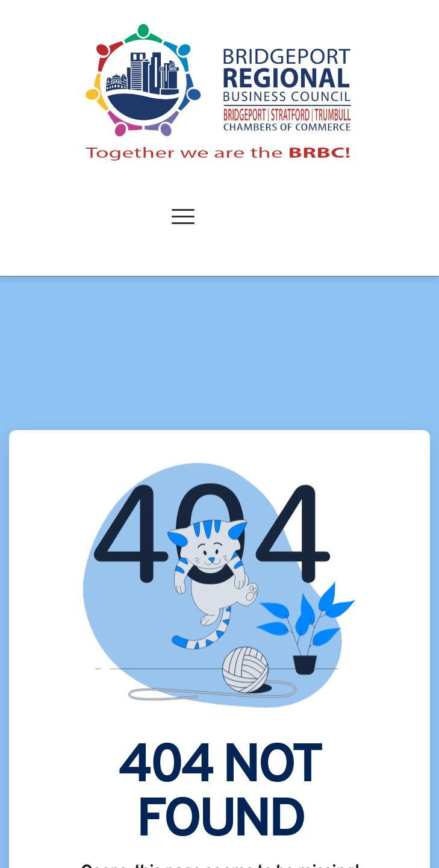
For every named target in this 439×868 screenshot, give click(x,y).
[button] (183, 216)
